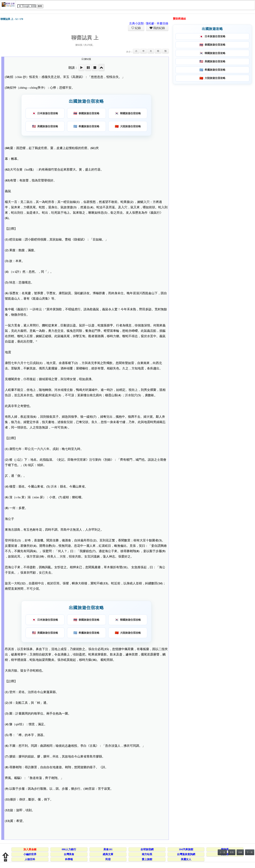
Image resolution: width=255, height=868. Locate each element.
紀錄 (138, 28)
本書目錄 (162, 23)
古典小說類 (136, 23)
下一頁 (250, 852)
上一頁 (222, 852)
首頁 (232, 852)
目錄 (240, 852)
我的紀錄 (159, 28)
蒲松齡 (150, 23)
